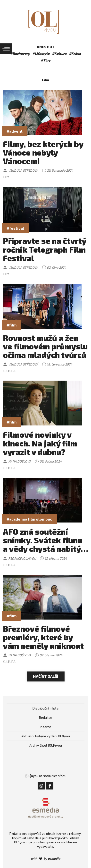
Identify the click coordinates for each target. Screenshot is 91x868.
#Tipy (46, 60)
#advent (15, 131)
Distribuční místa (45, 708)
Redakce (46, 717)
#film (12, 325)
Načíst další (46, 676)
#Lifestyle (41, 54)
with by (45, 858)
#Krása (75, 54)
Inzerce (45, 727)
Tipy (6, 177)
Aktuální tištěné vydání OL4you (46, 736)
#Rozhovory (20, 54)
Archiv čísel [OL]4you (46, 745)
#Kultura (59, 54)
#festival (15, 228)
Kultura (9, 371)
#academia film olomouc (29, 519)
